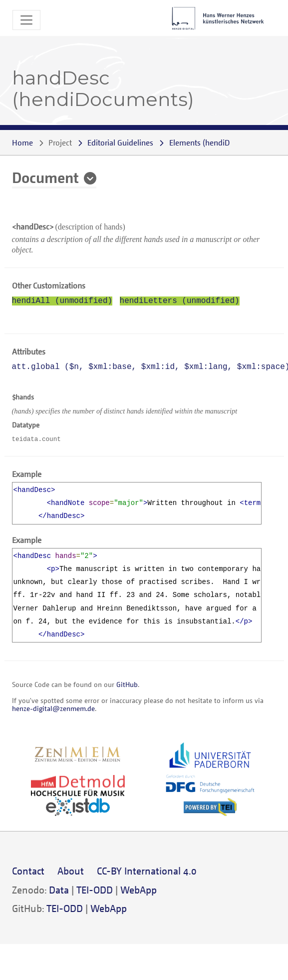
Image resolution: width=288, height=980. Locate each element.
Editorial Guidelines (120, 142)
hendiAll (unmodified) (62, 301)
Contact (28, 871)
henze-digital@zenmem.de (53, 708)
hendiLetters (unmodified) (180, 301)
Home (22, 142)
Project (60, 142)
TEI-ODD (95, 890)
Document (45, 177)
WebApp (139, 890)
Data (59, 890)
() (218, 142)
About (71, 871)
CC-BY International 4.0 (147, 871)
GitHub (127, 684)
